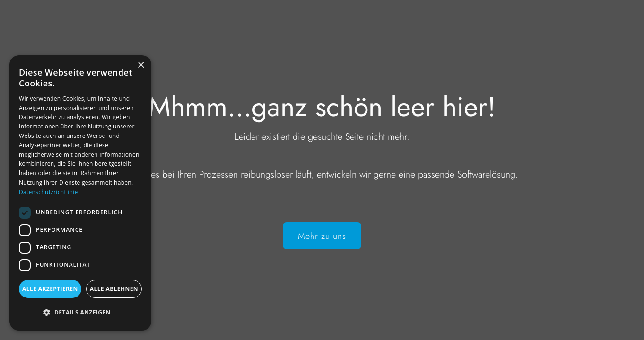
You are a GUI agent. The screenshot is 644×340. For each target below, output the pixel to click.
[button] (80, 313)
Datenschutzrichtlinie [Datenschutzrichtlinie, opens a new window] (48, 192)
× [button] (141, 65)
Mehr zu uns (322, 236)
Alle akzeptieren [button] (50, 289)
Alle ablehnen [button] (114, 289)
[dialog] (80, 193)
